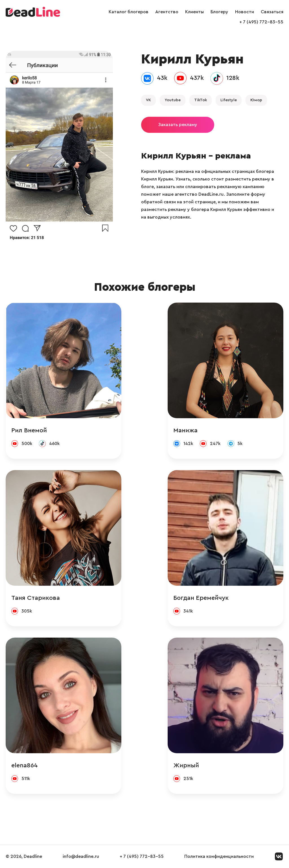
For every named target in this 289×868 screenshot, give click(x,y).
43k (162, 78)
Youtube (173, 100)
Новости (245, 12)
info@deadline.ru (81, 856)
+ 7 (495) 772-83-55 (261, 22)
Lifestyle (229, 100)
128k (233, 78)
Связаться (272, 12)
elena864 (25, 765)
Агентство (167, 12)
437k (197, 78)
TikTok (201, 100)
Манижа (185, 430)
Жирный (186, 765)
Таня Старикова (36, 598)
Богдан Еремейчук (201, 598)
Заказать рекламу (178, 125)
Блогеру (219, 12)
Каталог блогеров (129, 12)
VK (148, 100)
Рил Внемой (29, 430)
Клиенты (194, 12)
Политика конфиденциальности (219, 856)
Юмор (256, 100)
